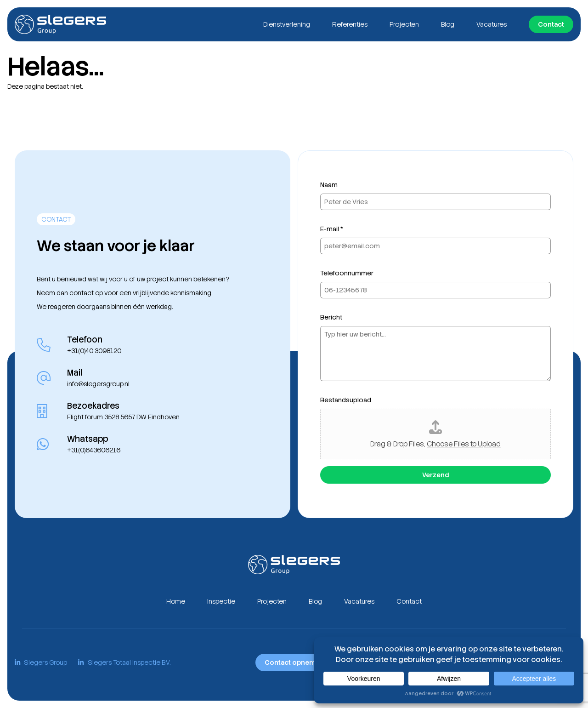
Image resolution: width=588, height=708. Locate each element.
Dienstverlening (287, 24)
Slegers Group (41, 662)
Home (176, 601)
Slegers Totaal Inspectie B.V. (124, 662)
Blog (448, 24)
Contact (551, 24)
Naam (329, 185)
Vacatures (492, 24)
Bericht (331, 317)
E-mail (332, 229)
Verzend (435, 475)
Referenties (350, 24)
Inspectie (221, 601)
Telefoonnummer (347, 273)
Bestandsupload (346, 400)
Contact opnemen (294, 662)
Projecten (404, 24)
